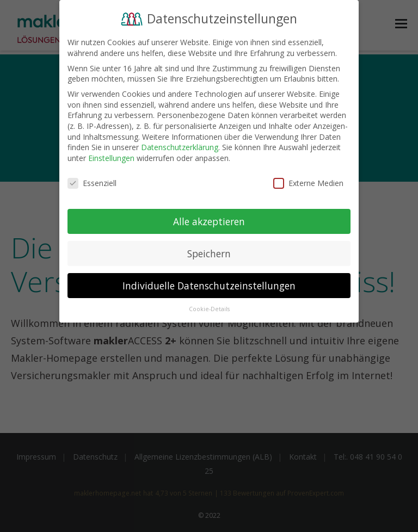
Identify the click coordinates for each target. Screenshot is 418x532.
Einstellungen (111, 155)
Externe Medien (308, 180)
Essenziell (92, 180)
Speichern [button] (209, 251)
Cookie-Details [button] (209, 307)
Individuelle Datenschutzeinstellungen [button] (209, 283)
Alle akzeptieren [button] (209, 219)
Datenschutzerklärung (180, 145)
